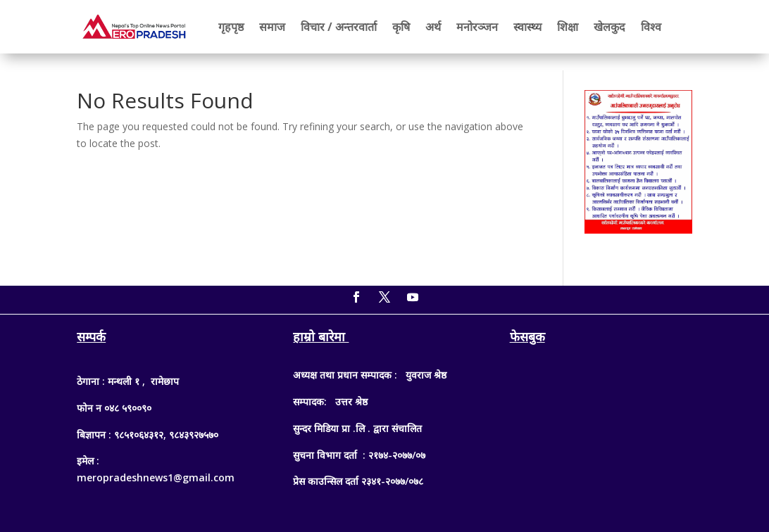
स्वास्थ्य (527, 27)
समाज (272, 27)
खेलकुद (609, 27)
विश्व (651, 27)
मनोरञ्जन (477, 27)
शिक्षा (568, 27)
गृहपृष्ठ (231, 27)
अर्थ (433, 27)
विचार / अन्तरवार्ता (339, 27)
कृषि (401, 27)
